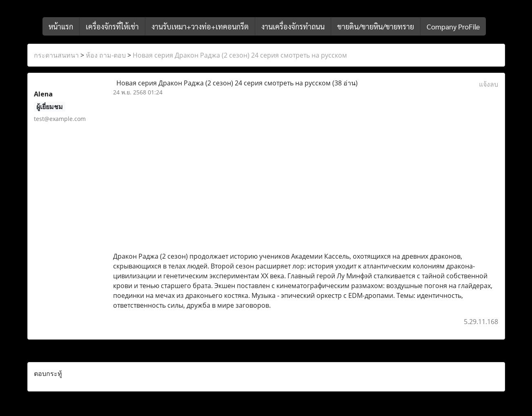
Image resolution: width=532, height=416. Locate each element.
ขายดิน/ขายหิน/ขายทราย (376, 26)
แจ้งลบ (489, 84)
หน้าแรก (61, 26)
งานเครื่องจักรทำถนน (293, 26)
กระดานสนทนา (56, 55)
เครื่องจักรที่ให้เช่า (112, 26)
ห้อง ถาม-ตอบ (106, 55)
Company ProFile (453, 26)
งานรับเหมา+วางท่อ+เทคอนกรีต (200, 26)
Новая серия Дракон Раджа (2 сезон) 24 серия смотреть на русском (240, 55)
